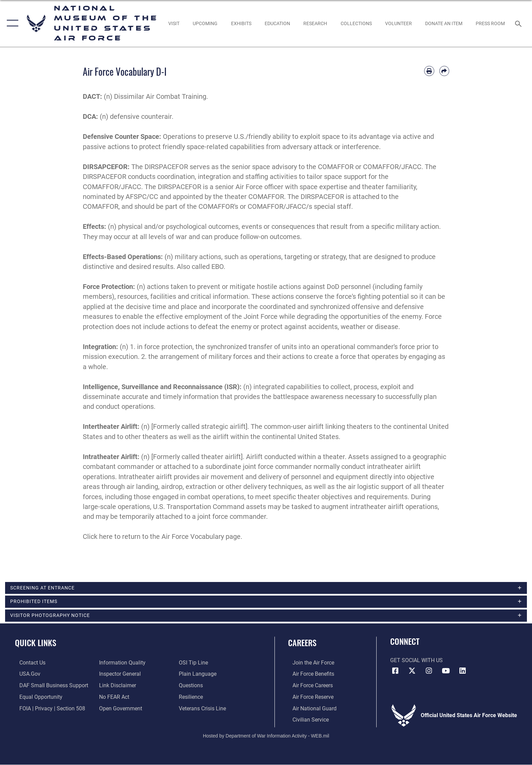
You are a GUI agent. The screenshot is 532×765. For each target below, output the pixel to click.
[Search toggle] (519, 23)
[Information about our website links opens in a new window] (116, 686)
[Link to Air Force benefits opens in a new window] (309, 675)
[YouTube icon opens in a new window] (446, 672)
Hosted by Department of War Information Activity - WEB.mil (266, 736)
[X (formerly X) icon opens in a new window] (412, 672)
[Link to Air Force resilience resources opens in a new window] (192, 698)
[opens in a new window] (174, 23)
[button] (11, 23)
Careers (302, 644)
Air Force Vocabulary (193, 537)
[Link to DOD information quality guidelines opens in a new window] (121, 664)
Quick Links (36, 644)
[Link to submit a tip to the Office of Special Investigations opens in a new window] (195, 664)
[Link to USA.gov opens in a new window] (25, 675)
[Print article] (429, 71)
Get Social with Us (416, 661)
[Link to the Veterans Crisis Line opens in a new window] (204, 709)
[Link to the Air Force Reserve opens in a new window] (309, 698)
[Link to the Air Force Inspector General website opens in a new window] (119, 675)
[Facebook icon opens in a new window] (395, 672)
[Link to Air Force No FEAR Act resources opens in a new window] (113, 698)
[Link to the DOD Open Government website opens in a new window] (119, 709)
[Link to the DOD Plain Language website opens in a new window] (199, 675)
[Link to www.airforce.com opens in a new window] (309, 664)
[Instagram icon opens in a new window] (429, 672)
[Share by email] (444, 71)
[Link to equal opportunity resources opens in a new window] (36, 698)
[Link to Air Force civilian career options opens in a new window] (306, 720)
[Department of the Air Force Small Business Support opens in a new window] (49, 686)
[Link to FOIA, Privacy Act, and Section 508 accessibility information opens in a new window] (48, 709)
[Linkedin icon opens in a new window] (462, 672)
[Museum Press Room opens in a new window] (490, 23)
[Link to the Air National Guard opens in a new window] (310, 709)
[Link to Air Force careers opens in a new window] (308, 686)
